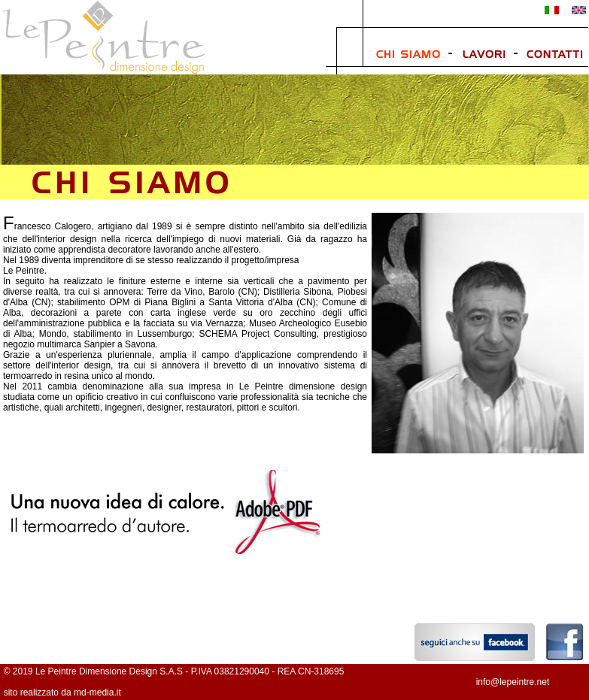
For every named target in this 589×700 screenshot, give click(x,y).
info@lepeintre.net (513, 682)
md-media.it (97, 692)
